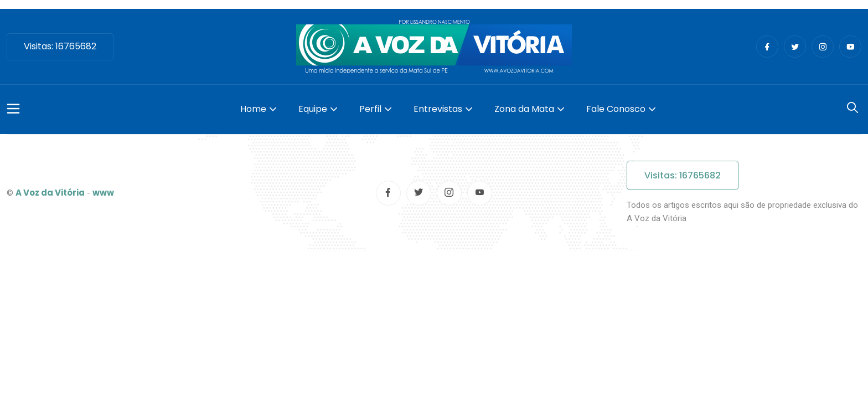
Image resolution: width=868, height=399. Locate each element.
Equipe (313, 109)
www (103, 193)
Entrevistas (438, 109)
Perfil (370, 109)
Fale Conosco (616, 109)
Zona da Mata (524, 109)
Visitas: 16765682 (60, 46)
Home (253, 109)
